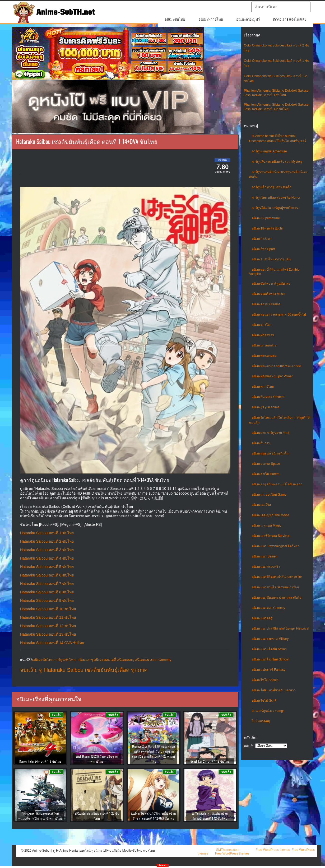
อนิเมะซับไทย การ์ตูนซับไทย (271, 284)
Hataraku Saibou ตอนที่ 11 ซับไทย (48, 617)
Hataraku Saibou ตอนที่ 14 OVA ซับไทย (52, 643)
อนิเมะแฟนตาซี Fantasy (269, 670)
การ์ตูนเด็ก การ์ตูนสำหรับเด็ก (271, 187)
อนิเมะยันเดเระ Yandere (268, 397)
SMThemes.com (228, 850)
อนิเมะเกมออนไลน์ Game (269, 495)
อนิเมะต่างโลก (262, 325)
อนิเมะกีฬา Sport (263, 249)
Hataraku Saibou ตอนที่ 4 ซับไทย (47, 558)
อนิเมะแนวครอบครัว (266, 567)
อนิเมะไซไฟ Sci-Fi (264, 701)
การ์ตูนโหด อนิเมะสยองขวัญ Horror (276, 198)
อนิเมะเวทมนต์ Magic (266, 526)
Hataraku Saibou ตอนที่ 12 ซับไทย (48, 626)
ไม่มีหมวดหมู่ (261, 721)
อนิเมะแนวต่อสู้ (262, 618)
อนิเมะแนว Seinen (265, 556)
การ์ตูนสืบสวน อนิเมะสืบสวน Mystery (277, 162)
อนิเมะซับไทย (175, 19)
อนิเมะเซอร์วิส (261, 505)
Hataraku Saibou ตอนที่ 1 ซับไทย (47, 533)
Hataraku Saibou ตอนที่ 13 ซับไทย (48, 634)
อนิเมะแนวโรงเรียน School (270, 659)
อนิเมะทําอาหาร (263, 335)
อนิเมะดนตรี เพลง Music (268, 294)
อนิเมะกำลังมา (262, 239)
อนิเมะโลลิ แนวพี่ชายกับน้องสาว (274, 690)
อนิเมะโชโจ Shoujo (265, 680)
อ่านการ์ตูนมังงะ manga (268, 711)
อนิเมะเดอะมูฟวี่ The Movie (270, 515)
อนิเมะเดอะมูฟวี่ (248, 19)
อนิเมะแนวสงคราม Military (270, 639)
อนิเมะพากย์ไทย (211, 19)
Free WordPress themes (273, 850)
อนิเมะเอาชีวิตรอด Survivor (271, 536)
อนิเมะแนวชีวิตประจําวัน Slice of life (277, 577)
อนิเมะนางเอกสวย (264, 345)
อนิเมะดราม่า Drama (266, 304)
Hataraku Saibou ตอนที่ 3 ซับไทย (47, 550)
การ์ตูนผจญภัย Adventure (269, 151)
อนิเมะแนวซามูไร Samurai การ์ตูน (275, 587)
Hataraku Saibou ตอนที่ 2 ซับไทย (47, 541)
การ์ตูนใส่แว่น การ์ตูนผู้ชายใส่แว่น (275, 208)
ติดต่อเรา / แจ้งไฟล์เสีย (290, 19)
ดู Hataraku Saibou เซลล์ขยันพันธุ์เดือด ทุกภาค (93, 670)
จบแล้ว (28, 670)
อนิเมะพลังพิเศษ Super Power (272, 376)
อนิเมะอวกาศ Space (266, 464)
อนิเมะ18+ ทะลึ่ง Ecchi (267, 228)
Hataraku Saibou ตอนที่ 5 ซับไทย (47, 567)
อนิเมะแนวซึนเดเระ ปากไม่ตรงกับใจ (277, 598)
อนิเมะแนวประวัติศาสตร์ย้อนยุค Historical (280, 628)
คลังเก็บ (249, 746)
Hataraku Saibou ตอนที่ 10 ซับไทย (48, 609)
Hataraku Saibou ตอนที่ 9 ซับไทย (47, 600)
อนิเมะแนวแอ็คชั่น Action (269, 649)
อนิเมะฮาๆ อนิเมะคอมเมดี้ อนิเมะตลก (277, 484)
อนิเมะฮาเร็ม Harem (266, 474)
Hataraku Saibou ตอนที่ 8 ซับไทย (47, 592)
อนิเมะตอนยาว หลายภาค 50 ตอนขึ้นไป (279, 315)
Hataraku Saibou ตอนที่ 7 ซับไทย (47, 584)
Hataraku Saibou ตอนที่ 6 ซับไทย (47, 575)
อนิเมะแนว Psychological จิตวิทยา (276, 546)
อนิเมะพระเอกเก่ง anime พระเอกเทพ (276, 366)
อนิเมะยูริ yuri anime (266, 407)
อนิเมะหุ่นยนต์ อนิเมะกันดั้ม (270, 453)
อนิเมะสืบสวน (261, 443)
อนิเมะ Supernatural (266, 218)
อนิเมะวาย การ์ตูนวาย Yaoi (270, 433)
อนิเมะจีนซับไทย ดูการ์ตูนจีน (271, 259)
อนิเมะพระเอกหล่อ (264, 356)
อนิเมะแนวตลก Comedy (268, 608)
